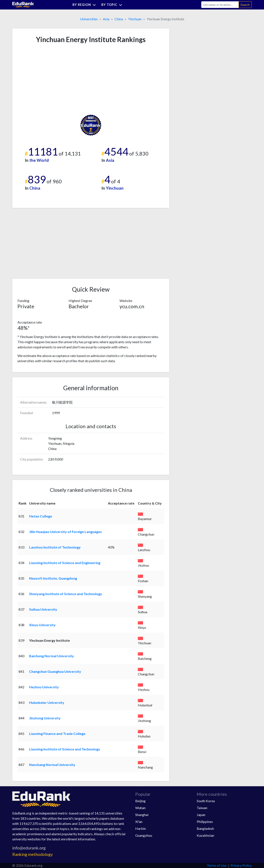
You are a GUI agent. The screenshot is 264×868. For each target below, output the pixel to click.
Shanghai (142, 815)
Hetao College (41, 516)
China (119, 19)
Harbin (141, 828)
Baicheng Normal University (52, 656)
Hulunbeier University (47, 702)
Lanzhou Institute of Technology (55, 547)
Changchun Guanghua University (55, 671)
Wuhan (140, 808)
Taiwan (202, 808)
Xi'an (139, 822)
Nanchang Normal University (52, 765)
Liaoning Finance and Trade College (57, 734)
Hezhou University (44, 687)
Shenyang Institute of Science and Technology (66, 594)
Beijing (140, 801)
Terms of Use (217, 865)
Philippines (205, 822)
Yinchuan (135, 19)
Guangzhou (144, 835)
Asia (106, 19)
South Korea (206, 801)
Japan (201, 815)
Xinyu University (42, 625)
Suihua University (43, 609)
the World (39, 160)
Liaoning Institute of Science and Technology (65, 749)
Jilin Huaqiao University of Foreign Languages (65, 532)
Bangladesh (205, 828)
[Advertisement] (50, 79)
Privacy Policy (241, 865)
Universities (89, 19)
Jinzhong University (45, 718)
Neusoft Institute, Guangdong (53, 578)
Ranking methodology (33, 854)
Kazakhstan (205, 835)
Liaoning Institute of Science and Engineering (65, 563)
